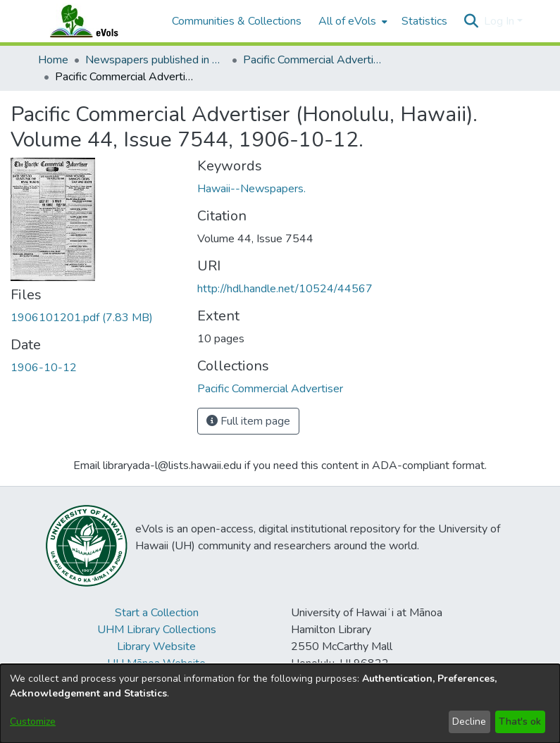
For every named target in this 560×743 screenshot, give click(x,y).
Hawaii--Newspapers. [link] (251, 189)
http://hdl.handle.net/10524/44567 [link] (285, 289)
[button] (472, 21)
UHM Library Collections (157, 630)
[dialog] (280, 704)
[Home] (98, 21)
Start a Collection (157, 613)
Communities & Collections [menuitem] (237, 21)
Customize (33, 722)
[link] (82, 318)
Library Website (156, 647)
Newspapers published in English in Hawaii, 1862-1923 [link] (156, 60)
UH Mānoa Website (156, 663)
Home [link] (53, 60)
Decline (469, 722)
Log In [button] (500, 21)
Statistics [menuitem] (424, 21)
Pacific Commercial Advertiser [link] (313, 60)
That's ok (520, 722)
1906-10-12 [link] (44, 368)
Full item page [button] (248, 421)
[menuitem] (351, 21)
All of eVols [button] (347, 21)
